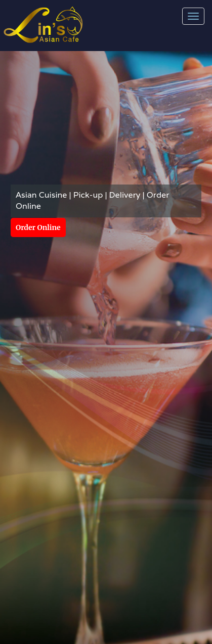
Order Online (38, 227)
